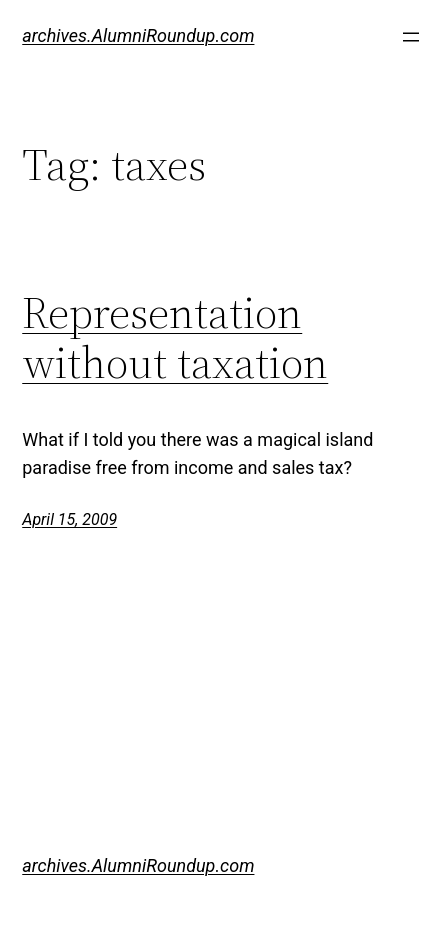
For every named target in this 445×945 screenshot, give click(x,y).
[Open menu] (411, 37)
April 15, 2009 (69, 519)
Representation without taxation (175, 338)
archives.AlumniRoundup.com (138, 35)
